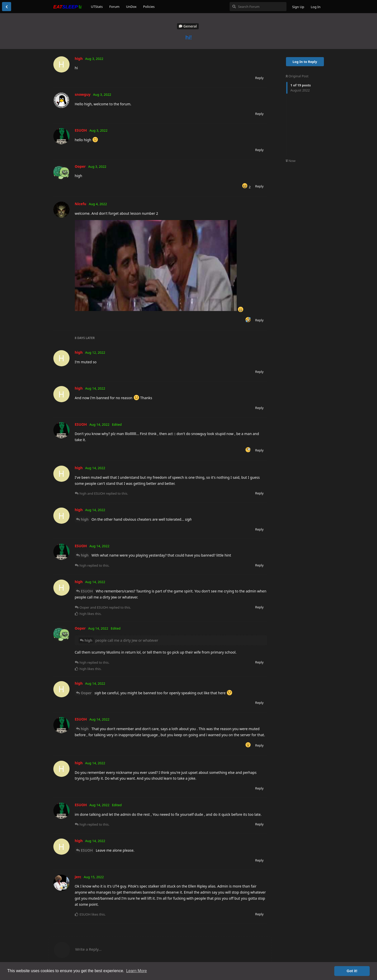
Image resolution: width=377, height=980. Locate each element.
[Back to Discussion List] (7, 7)
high (85, 519)
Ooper (86, 693)
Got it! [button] (352, 971)
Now (291, 161)
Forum (114, 7)
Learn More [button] (137, 971)
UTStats (97, 7)
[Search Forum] (258, 7)
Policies (149, 7)
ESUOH (87, 591)
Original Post (297, 76)
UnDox (131, 7)
